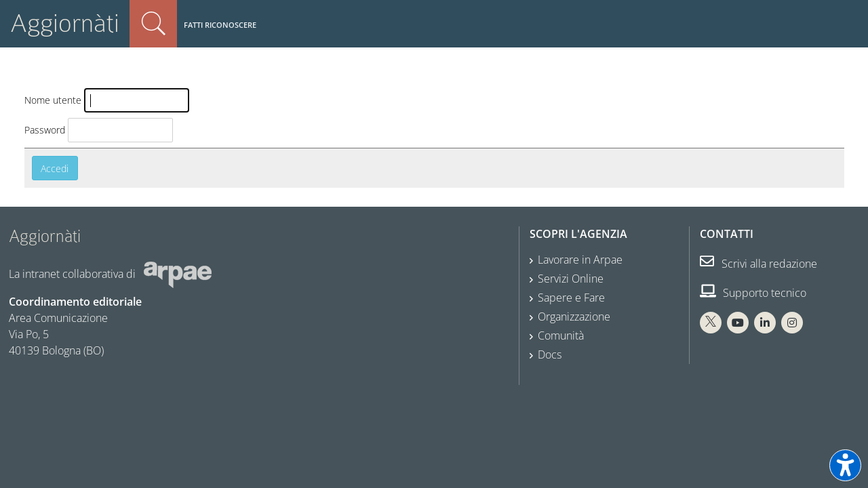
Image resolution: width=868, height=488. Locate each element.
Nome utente (53, 100)
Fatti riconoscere (220, 25)
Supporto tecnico (753, 293)
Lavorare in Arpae (580, 260)
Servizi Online (571, 279)
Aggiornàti (65, 23)
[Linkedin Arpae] (765, 323)
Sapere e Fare (571, 298)
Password (45, 130)
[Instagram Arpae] (792, 323)
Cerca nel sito (153, 24)
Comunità (561, 335)
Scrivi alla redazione (758, 264)
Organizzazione (574, 317)
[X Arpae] (711, 323)
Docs (550, 354)
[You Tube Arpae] (738, 323)
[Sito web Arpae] (178, 273)
